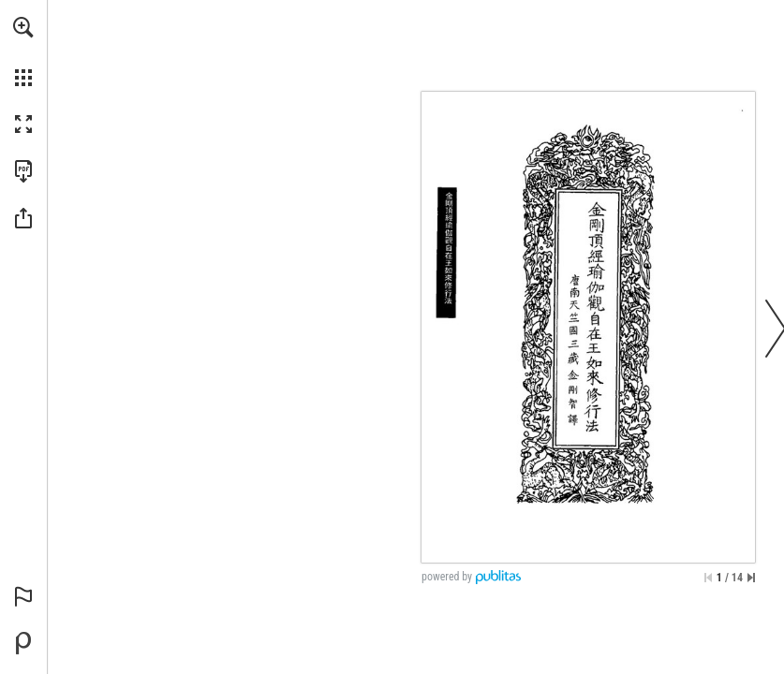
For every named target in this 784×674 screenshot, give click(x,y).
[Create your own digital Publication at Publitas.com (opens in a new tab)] (23, 643)
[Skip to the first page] (708, 578)
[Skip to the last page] (751, 578)
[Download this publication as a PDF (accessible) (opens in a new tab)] (23, 171)
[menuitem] (23, 51)
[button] (23, 27)
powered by (447, 577)
